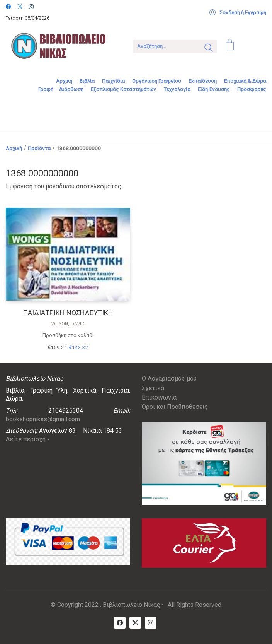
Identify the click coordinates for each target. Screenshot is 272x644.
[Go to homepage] (64, 46)
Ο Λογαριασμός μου (169, 378)
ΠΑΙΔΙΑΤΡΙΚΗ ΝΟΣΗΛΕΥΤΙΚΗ (68, 313)
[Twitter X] (135, 623)
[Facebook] (120, 623)
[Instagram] (151, 623)
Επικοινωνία (159, 397)
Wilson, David (68, 324)
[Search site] (209, 49)
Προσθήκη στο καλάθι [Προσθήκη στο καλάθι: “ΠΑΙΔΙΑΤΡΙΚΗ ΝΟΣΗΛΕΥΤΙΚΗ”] (68, 335)
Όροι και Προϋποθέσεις (175, 407)
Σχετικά (153, 388)
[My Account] (238, 13)
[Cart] (230, 46)
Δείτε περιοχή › (27, 439)
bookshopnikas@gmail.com (43, 419)
